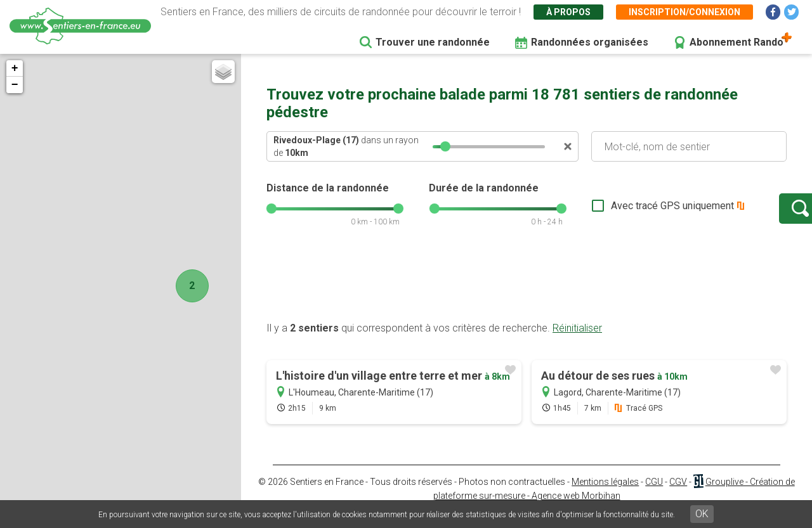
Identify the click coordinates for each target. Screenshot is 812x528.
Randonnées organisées (590, 42)
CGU (654, 494)
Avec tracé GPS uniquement (631, 212)
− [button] (15, 85)
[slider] (445, 146)
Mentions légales (605, 494)
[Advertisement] (527, 293)
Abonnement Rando (737, 42)
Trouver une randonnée (433, 42)
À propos (568, 12)
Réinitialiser (577, 341)
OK (702, 514)
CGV (678, 494)
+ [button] (15, 68)
